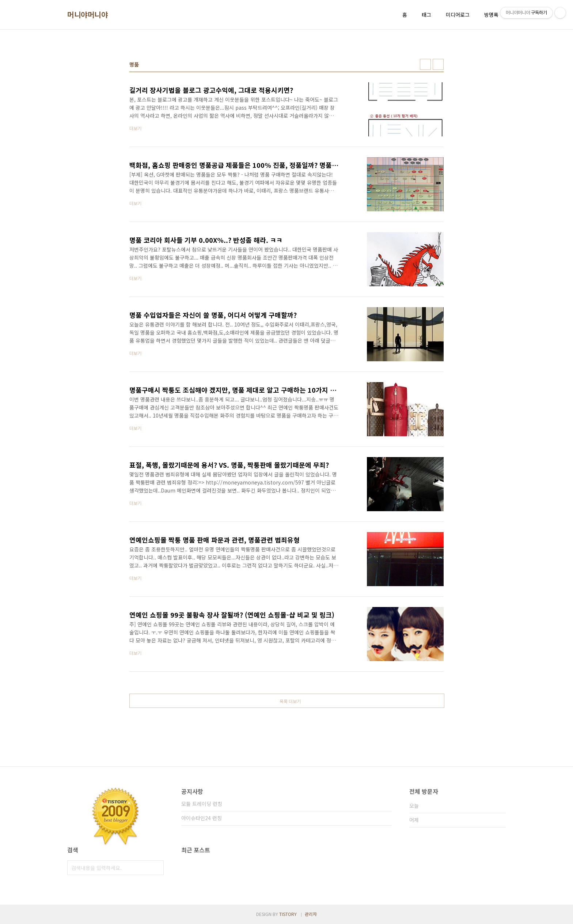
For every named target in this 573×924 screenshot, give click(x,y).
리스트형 (438, 64)
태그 (426, 15)
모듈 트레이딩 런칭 (202, 804)
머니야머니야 (88, 15)
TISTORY (288, 914)
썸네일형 (425, 64)
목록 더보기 (290, 701)
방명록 (491, 15)
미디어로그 (458, 15)
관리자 (311, 914)
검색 (156, 868)
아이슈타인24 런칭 (202, 818)
